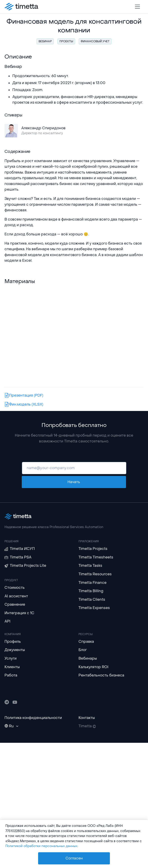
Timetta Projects (93, 549)
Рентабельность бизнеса (101, 675)
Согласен (74, 858)
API (8, 621)
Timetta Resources (95, 574)
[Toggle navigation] (138, 7)
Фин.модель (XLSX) (24, 404)
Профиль (13, 642)
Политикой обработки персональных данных (41, 846)
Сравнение (15, 604)
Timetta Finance (92, 583)
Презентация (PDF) (24, 395)
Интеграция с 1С (19, 613)
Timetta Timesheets (96, 557)
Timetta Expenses (94, 608)
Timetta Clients (92, 599)
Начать (74, 482)
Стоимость (15, 588)
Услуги (11, 658)
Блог (83, 650)
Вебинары (88, 658)
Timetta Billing (91, 591)
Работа (11, 675)
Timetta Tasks (90, 566)
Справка (86, 642)
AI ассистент (16, 596)
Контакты (87, 718)
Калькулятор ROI (94, 667)
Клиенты (12, 667)
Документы (15, 650)
